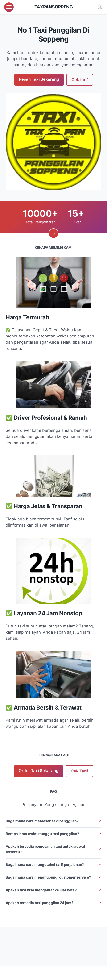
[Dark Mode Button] (100, 7)
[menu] (9, 7)
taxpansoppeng (54, 7)
